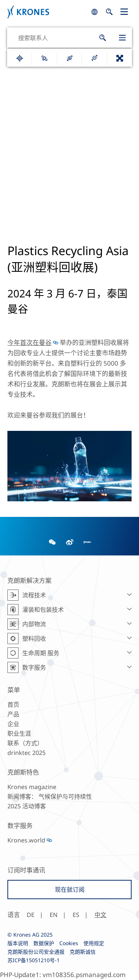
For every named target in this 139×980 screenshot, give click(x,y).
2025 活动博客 (27, 806)
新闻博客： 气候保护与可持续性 (50, 796)
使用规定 (94, 943)
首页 (13, 705)
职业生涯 (19, 733)
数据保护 (44, 943)
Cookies (69, 943)
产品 (13, 714)
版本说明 (18, 943)
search (95, 12)
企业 (13, 724)
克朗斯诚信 (83, 952)
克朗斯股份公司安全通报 (36, 952)
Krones (47, 12)
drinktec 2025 (27, 753)
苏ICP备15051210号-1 (34, 960)
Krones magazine (32, 787)
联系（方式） (25, 743)
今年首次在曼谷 (29, 342)
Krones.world (26, 840)
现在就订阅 (70, 890)
